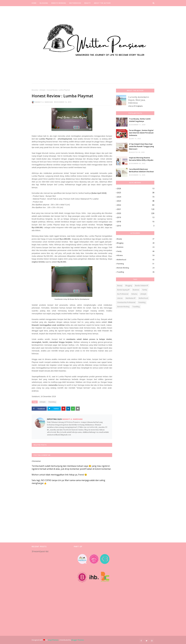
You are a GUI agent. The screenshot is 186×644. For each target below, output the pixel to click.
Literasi (120, 298)
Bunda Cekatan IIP (142, 286)
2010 (136, 226)
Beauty (136, 239)
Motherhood (136, 260)
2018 (136, 222)
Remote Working (136, 268)
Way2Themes (53, 640)
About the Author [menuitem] (102, 3)
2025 (136, 193)
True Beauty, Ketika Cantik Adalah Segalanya (140, 120)
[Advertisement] (51, 594)
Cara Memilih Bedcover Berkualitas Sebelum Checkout (141, 170)
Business (136, 247)
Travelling (136, 272)
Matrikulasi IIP (131, 298)
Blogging (136, 243)
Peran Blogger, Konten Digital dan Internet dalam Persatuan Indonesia (141, 133)
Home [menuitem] (34, 3)
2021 (136, 209)
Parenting (52, 402)
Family (136, 251)
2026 (136, 189)
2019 (136, 217)
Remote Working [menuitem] (59, 3)
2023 (136, 201)
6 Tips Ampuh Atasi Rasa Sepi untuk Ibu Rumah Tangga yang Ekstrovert (141, 146)
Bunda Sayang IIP (123, 290)
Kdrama (136, 255)
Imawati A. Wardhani (44, 102)
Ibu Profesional (123, 294)
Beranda (35, 90)
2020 (136, 213)
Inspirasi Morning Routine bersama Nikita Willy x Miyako (141, 159)
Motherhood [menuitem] (75, 3)
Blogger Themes (78, 640)
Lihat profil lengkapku (135, 106)
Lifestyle (42, 90)
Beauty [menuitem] (88, 3)
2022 (136, 205)
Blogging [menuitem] (44, 3)
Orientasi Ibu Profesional (126, 302)
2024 (136, 197)
